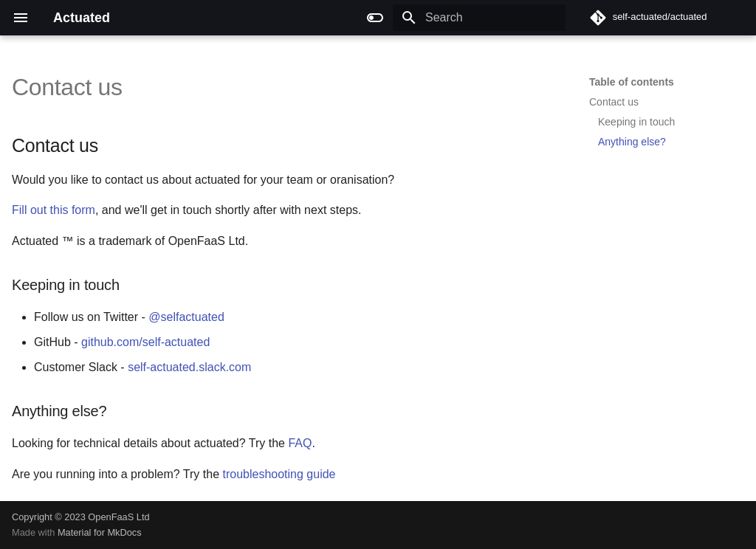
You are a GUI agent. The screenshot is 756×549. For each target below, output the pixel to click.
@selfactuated (186, 317)
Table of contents (632, 82)
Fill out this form (54, 210)
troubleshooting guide (279, 474)
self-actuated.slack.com (189, 367)
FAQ (300, 443)
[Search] (479, 18)
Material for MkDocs (100, 532)
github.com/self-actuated (145, 342)
